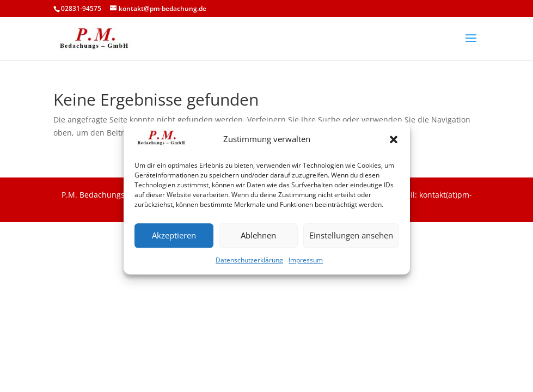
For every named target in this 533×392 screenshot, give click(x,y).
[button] (394, 143)
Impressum (306, 263)
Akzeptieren (174, 239)
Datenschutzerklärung (249, 263)
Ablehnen (258, 239)
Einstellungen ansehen (351, 239)
